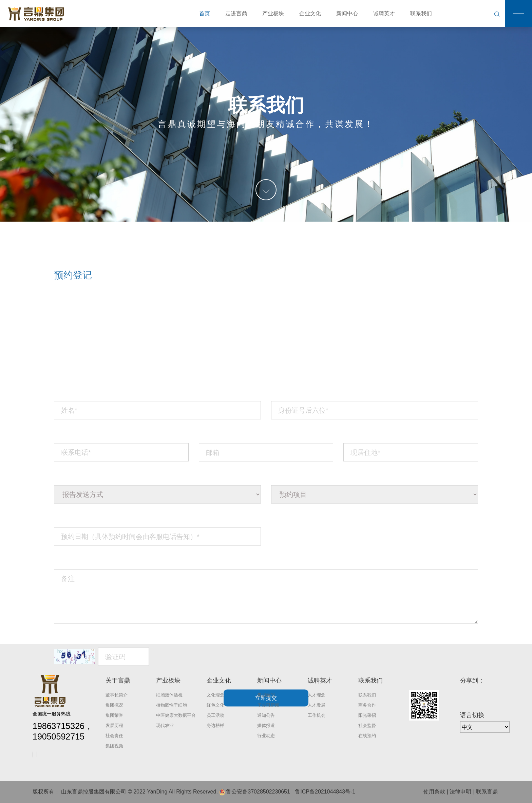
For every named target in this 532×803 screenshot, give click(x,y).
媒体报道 (266, 725)
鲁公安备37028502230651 (258, 792)
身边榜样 (215, 725)
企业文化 (310, 13)
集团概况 (114, 705)
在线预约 (367, 736)
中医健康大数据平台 (176, 715)
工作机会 (317, 715)
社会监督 (367, 725)
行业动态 (266, 736)
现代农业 (165, 725)
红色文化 (215, 705)
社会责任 (114, 736)
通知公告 (266, 715)
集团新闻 (266, 695)
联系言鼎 (487, 792)
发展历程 (114, 725)
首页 (205, 13)
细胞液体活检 (169, 695)
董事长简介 (117, 695)
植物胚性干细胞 (172, 705)
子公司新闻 (268, 705)
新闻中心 (347, 13)
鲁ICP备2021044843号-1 (325, 792)
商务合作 (367, 705)
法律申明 (460, 792)
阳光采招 (367, 715)
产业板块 (273, 13)
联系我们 (421, 13)
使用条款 (434, 792)
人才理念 (317, 695)
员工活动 (215, 715)
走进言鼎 (236, 13)
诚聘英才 (384, 13)
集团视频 (114, 746)
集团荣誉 (114, 715)
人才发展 (317, 705)
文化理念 (215, 695)
